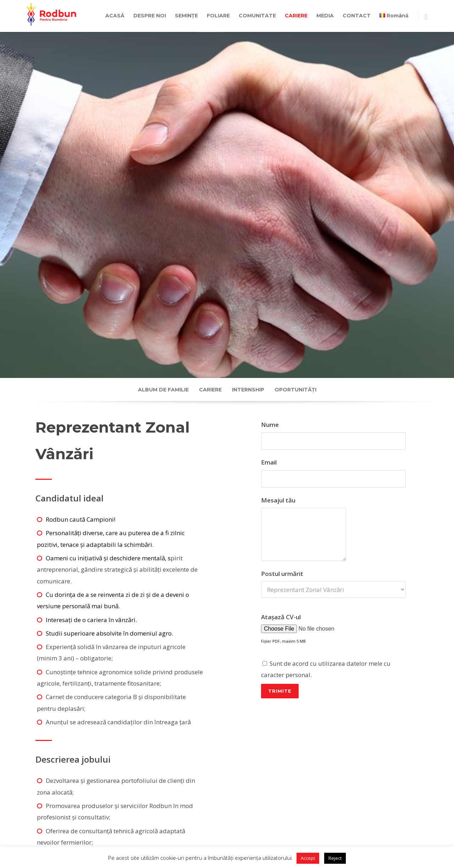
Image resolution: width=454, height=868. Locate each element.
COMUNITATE (257, 16)
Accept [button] (308, 858)
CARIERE (296, 16)
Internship (248, 390)
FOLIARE (218, 16)
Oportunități (295, 390)
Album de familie (163, 390)
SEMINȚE (186, 16)
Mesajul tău (333, 529)
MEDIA (325, 16)
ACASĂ (115, 16)
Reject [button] (335, 858)
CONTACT (357, 16)
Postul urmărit (333, 635)
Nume (333, 435)
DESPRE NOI (150, 16)
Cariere (210, 390)
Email (333, 473)
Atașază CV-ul (333, 657)
